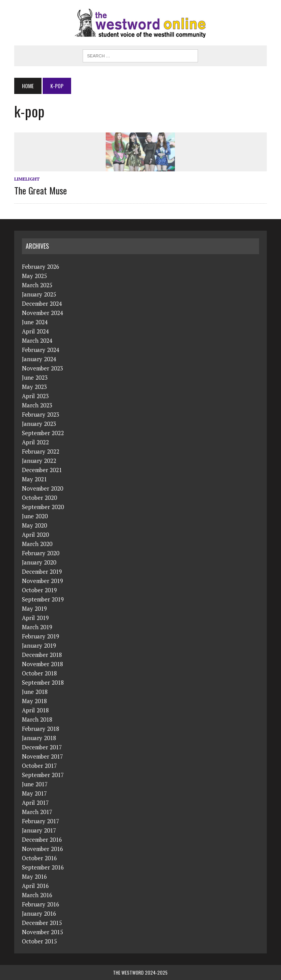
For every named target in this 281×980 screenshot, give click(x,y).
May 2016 (34, 876)
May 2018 (34, 701)
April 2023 (35, 396)
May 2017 (34, 793)
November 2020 (42, 488)
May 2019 (34, 608)
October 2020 (39, 498)
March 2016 (37, 895)
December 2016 (42, 839)
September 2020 (43, 507)
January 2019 (39, 645)
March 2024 (37, 340)
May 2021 (34, 479)
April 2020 (35, 534)
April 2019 (35, 618)
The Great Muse (41, 190)
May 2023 (34, 387)
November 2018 (42, 664)
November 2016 (42, 849)
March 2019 (37, 627)
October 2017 (39, 766)
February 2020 (41, 553)
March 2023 (37, 405)
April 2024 (35, 331)
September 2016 (43, 867)
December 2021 (42, 470)
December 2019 (42, 571)
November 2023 (42, 368)
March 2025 (37, 285)
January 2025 (39, 294)
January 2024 (39, 359)
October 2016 (39, 858)
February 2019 (41, 636)
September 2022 (43, 433)
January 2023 (39, 424)
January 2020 (39, 562)
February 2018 (41, 729)
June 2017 (35, 784)
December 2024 (42, 303)
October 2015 (39, 941)
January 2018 (39, 738)
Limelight (27, 179)
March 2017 (37, 812)
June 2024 (35, 322)
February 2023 (41, 414)
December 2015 (42, 923)
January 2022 (39, 461)
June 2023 (35, 377)
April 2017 (35, 802)
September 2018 (43, 682)
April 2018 (35, 710)
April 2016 (35, 886)
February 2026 (41, 266)
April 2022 (35, 442)
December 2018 (42, 655)
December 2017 (42, 747)
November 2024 (42, 313)
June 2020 (35, 516)
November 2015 (42, 932)
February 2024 (41, 350)
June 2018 (35, 692)
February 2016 (41, 904)
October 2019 (39, 590)
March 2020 (37, 544)
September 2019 (43, 599)
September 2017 (43, 775)
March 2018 (37, 719)
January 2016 (39, 913)
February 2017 (41, 821)
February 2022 (41, 451)
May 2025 (34, 276)
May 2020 (34, 525)
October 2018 (39, 673)
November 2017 (42, 756)
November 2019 (42, 581)
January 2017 (39, 830)
